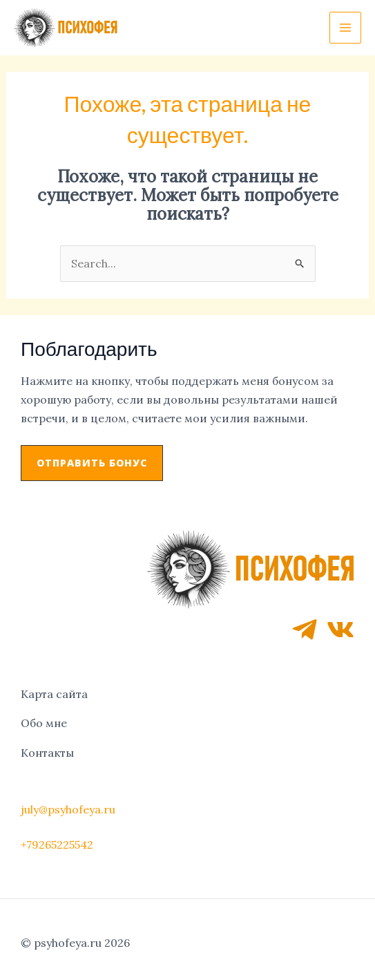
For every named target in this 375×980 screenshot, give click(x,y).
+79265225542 (57, 845)
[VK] (340, 630)
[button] (92, 463)
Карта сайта (54, 694)
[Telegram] (305, 630)
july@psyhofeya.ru (68, 809)
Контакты (47, 753)
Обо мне (44, 723)
